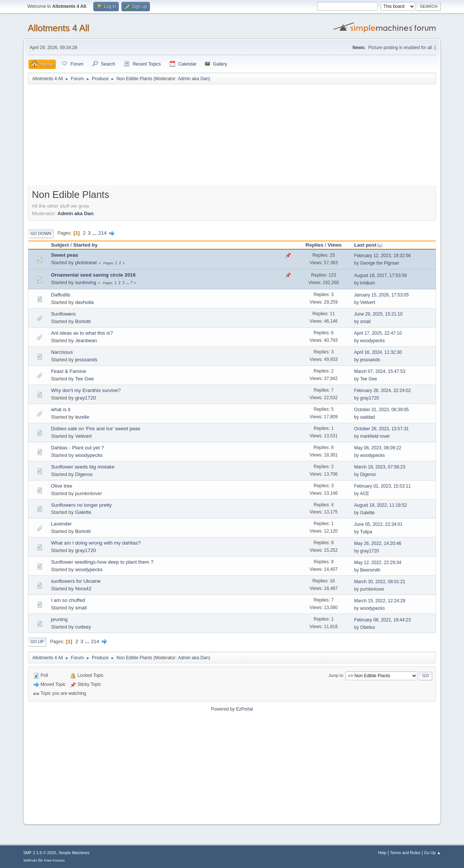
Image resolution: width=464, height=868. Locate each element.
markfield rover (375, 436)
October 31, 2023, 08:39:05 (382, 410)
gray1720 (85, 398)
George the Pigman (380, 263)
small (365, 322)
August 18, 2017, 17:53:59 (381, 275)
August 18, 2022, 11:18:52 (381, 505)
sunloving (85, 282)
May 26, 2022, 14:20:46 (378, 543)
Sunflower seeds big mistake (83, 467)
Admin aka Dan (193, 79)
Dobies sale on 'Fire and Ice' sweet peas (96, 429)
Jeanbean (86, 340)
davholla (84, 302)
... (95, 233)
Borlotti (83, 321)
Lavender (61, 524)
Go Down (41, 233)
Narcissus (62, 352)
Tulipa (366, 532)
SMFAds (30, 860)
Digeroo (84, 474)
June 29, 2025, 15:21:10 (378, 314)
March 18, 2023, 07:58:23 (380, 467)
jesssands (86, 360)
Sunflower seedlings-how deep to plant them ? (102, 562)
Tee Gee (84, 379)
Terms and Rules (405, 853)
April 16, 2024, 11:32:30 (378, 352)
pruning (59, 619)
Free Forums (54, 860)
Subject (60, 245)
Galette (83, 512)
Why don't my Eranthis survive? (86, 390)
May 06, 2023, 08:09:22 (378, 448)
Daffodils (61, 295)
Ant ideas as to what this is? (82, 333)
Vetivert (368, 302)
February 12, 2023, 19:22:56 (382, 256)
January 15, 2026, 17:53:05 (382, 295)
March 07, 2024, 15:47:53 (380, 371)
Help (382, 853)
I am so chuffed (68, 600)
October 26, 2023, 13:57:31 (382, 429)
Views (335, 245)
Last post (369, 245)
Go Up (37, 642)
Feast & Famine (69, 371)
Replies (314, 245)
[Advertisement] (232, 138)
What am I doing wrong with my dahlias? (96, 543)
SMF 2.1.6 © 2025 (40, 853)
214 (102, 233)
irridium (367, 283)
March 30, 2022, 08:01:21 (380, 582)
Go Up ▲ (432, 853)
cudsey (83, 627)
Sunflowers (63, 314)
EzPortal (245, 709)
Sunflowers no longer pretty (81, 505)
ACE (364, 494)
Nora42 (83, 589)
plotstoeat (86, 263)
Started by (85, 245)
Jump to (335, 675)
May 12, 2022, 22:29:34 (378, 563)
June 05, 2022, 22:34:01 (378, 524)
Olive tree (62, 486)
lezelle (82, 417)
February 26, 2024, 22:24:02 (382, 391)
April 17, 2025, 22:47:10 (378, 333)
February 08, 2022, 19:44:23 (382, 620)
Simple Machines (74, 853)
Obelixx (368, 627)
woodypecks (373, 341)
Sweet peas (65, 255)
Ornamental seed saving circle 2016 (93, 275)
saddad (367, 417)
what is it (61, 409)
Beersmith (370, 570)
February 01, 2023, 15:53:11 (382, 486)
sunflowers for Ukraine (76, 581)
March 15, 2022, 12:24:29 (380, 601)
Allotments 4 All (58, 28)
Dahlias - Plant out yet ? (78, 448)
